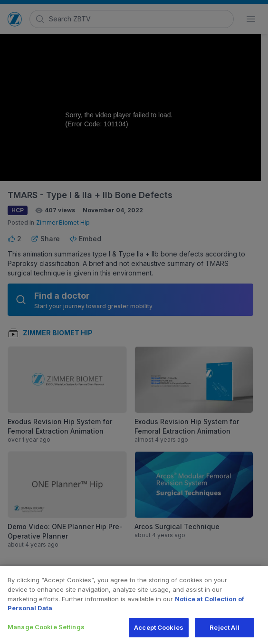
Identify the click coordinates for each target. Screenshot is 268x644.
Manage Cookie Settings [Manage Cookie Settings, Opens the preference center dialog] (46, 630)
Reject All (224, 630)
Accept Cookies (159, 630)
